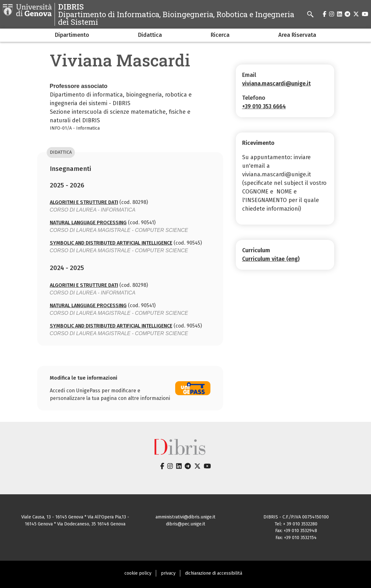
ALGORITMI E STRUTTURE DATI (84, 202)
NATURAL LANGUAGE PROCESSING (88, 223)
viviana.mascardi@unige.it (276, 84)
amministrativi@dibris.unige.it (185, 517)
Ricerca (220, 35)
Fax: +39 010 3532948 (296, 531)
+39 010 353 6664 (264, 106)
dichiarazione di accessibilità (214, 573)
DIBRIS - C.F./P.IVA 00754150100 (296, 517)
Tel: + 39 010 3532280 (296, 524)
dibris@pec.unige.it (186, 524)
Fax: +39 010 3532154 (296, 538)
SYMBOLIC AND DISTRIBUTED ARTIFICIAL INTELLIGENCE (111, 243)
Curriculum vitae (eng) (271, 259)
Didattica (150, 35)
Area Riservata (297, 35)
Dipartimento (72, 35)
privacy (168, 573)
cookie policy (138, 573)
